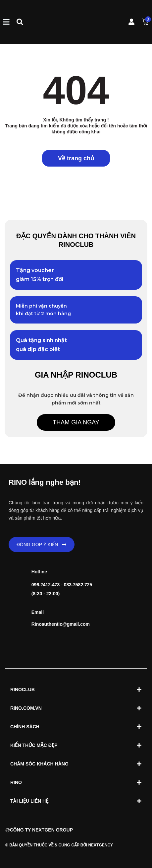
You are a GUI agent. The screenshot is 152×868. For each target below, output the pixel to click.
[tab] (76, 689)
